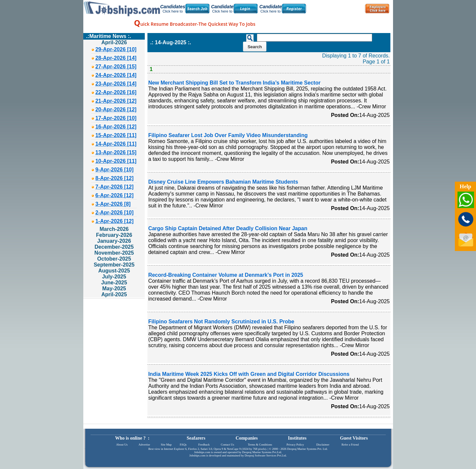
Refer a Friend (350, 445)
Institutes (297, 438)
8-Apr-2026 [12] (114, 178)
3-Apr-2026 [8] (113, 204)
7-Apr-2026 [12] (114, 187)
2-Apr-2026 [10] (114, 213)
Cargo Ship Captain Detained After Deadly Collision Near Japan (228, 228)
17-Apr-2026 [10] (116, 118)
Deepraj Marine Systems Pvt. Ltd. (307, 449)
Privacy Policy (295, 445)
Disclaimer (323, 445)
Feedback (204, 445)
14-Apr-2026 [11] (116, 144)
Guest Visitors (354, 438)
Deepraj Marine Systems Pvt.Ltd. (262, 452)
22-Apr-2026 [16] (116, 92)
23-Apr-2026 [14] (116, 84)
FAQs (183, 445)
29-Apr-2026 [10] (116, 49)
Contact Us (227, 445)
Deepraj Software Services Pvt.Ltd (265, 455)
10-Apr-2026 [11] (116, 161)
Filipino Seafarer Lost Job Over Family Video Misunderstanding (228, 135)
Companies (247, 438)
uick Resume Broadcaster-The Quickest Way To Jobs (195, 24)
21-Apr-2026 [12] (116, 101)
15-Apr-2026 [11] (116, 135)
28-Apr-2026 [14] (116, 58)
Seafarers (196, 438)
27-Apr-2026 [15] (116, 67)
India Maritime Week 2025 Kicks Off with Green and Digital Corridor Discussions (249, 374)
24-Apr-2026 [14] (116, 75)
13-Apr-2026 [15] (116, 152)
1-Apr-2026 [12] (114, 221)
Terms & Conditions (260, 445)
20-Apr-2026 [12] (116, 109)
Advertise (144, 445)
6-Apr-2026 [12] (114, 195)
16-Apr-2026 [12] (116, 127)
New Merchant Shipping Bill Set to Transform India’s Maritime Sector (234, 83)
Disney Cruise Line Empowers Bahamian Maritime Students (223, 182)
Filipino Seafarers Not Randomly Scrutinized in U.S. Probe (221, 322)
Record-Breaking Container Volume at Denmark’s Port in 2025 (226, 275)
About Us (122, 445)
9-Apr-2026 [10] (114, 170)
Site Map (166, 445)
